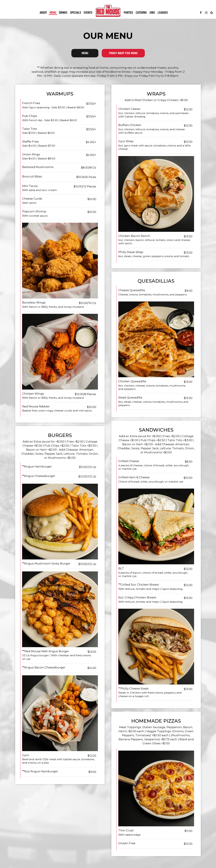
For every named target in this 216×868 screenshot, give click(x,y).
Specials (76, 13)
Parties (128, 13)
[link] (108, 11)
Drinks (63, 13)
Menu (53, 13)
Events (88, 13)
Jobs (152, 13)
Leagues (163, 13)
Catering (141, 13)
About (43, 13)
